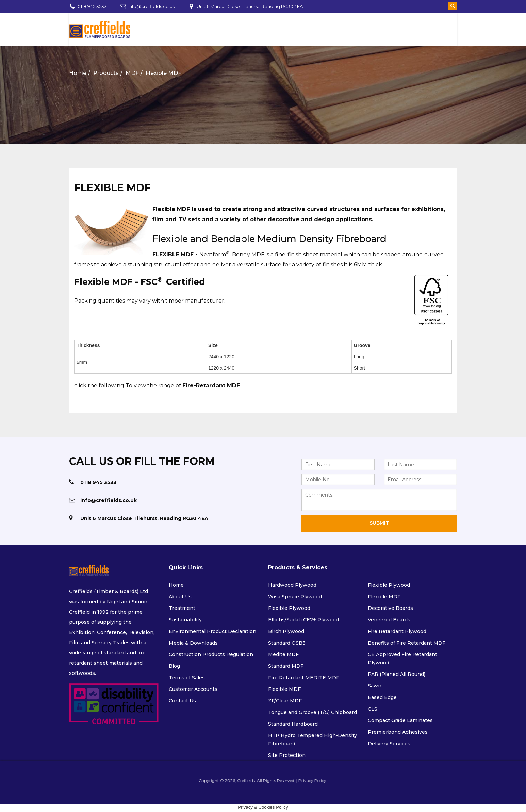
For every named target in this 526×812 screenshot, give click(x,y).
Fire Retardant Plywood (397, 631)
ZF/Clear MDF (285, 701)
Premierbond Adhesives (398, 732)
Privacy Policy (310, 781)
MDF (132, 73)
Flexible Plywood (289, 608)
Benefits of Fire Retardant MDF (407, 643)
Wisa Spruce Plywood (295, 597)
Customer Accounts (193, 689)
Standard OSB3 (287, 643)
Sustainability (185, 620)
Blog (174, 666)
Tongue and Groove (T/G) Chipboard (313, 712)
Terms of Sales (187, 678)
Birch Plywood (286, 631)
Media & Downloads (193, 643)
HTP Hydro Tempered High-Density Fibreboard (313, 740)
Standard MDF (286, 666)
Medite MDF (283, 654)
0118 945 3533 (92, 6)
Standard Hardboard (293, 724)
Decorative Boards (390, 608)
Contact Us (182, 701)
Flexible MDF (163, 73)
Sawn (375, 686)
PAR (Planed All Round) (397, 674)
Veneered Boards (389, 620)
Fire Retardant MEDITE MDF (304, 678)
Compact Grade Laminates (400, 720)
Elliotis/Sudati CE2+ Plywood (303, 620)
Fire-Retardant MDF (211, 385)
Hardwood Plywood (292, 585)
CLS (373, 709)
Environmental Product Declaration (212, 631)
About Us (180, 597)
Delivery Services (389, 744)
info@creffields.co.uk (152, 6)
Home (78, 73)
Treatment (182, 608)
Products (106, 73)
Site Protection (287, 755)
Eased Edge (382, 697)
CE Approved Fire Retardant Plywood (402, 659)
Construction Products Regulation (211, 654)
